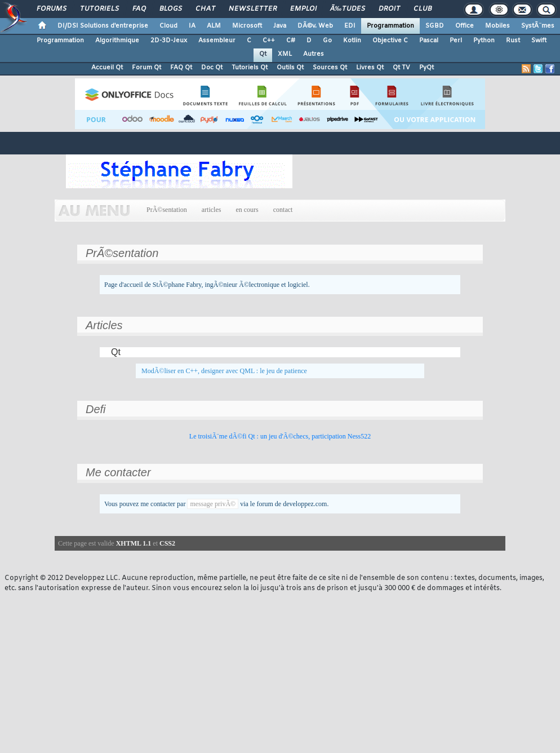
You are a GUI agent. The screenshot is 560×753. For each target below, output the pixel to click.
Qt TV (401, 68)
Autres (314, 54)
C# (291, 41)
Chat (205, 9)
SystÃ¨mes (538, 26)
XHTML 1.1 (134, 543)
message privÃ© (213, 504)
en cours (247, 210)
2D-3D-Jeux (169, 41)
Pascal (429, 41)
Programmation (390, 26)
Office (465, 26)
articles (212, 210)
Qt (263, 54)
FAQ (139, 9)
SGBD (435, 26)
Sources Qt (330, 68)
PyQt (426, 68)
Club (423, 9)
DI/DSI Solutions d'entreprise (103, 26)
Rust (513, 41)
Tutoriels (99, 9)
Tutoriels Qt (250, 68)
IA (192, 26)
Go (327, 41)
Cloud (168, 26)
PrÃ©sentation (167, 210)
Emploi (303, 9)
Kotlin (352, 41)
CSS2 (167, 543)
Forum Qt (146, 68)
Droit (389, 9)
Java (280, 26)
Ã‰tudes (348, 9)
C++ (269, 41)
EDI (350, 26)
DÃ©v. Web (315, 26)
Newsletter (253, 9)
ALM (214, 26)
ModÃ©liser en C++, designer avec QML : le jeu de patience (224, 371)
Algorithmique (117, 41)
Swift (539, 41)
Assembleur (217, 41)
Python (484, 41)
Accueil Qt (107, 68)
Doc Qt (212, 68)
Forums (52, 9)
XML (285, 54)
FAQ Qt (181, 68)
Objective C (390, 41)
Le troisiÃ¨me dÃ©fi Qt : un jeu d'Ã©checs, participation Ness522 (280, 436)
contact (283, 210)
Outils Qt (290, 68)
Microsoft (247, 26)
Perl (456, 41)
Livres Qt (370, 68)
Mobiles (497, 26)
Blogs (171, 9)
